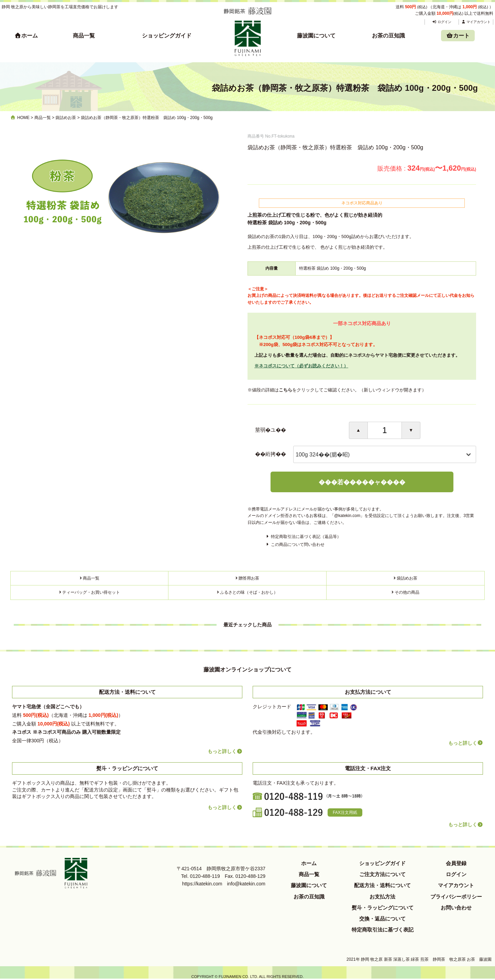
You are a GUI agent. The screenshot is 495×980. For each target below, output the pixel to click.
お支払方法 (382, 897)
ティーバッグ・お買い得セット (91, 592)
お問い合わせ (456, 908)
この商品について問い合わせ (298, 545)
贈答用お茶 (249, 578)
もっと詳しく (225, 751)
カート (458, 36)
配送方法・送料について (382, 885)
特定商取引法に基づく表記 (383, 930)
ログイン (442, 22)
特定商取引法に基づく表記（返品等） (306, 537)
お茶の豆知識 (388, 36)
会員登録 (456, 863)
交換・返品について (382, 919)
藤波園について (316, 36)
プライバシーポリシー (456, 897)
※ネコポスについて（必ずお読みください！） (301, 366)
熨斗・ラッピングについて (383, 908)
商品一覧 (84, 36)
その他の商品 (407, 592)
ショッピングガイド (167, 36)
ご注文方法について (382, 874)
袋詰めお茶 (407, 578)
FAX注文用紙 (345, 812)
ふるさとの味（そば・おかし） (249, 592)
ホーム (26, 36)
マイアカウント (476, 22)
